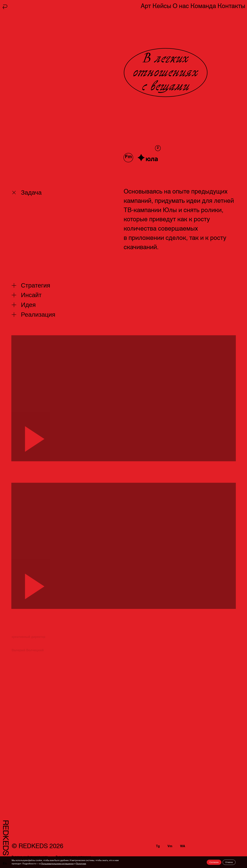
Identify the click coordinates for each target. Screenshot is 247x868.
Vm (170, 846)
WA (183, 846)
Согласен (214, 862)
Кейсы (162, 6)
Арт (146, 6)
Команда (203, 6)
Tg (158, 846)
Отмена (229, 862)
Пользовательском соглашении (57, 864)
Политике (81, 864)
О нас (181, 6)
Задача (31, 192)
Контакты (231, 6)
